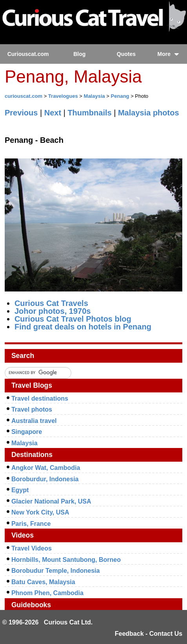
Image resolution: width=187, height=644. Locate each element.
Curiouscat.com (28, 54)
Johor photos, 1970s (53, 311)
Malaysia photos (149, 113)
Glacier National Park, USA (51, 501)
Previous (21, 113)
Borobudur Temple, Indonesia (56, 571)
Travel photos (32, 409)
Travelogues (63, 96)
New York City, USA (40, 512)
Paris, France (31, 524)
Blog (79, 54)
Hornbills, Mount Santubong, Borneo (66, 560)
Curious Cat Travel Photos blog (73, 319)
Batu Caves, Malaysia (43, 582)
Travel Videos (32, 548)
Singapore (27, 432)
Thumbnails (89, 113)
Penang (120, 96)
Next (53, 113)
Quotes (126, 54)
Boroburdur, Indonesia (45, 479)
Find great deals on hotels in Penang (83, 327)
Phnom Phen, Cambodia (47, 593)
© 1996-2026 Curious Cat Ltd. (48, 622)
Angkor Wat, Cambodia (46, 468)
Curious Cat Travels (51, 303)
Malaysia (94, 96)
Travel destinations (40, 398)
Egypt (20, 490)
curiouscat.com (24, 96)
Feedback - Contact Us (149, 634)
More (168, 54)
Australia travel (34, 421)
